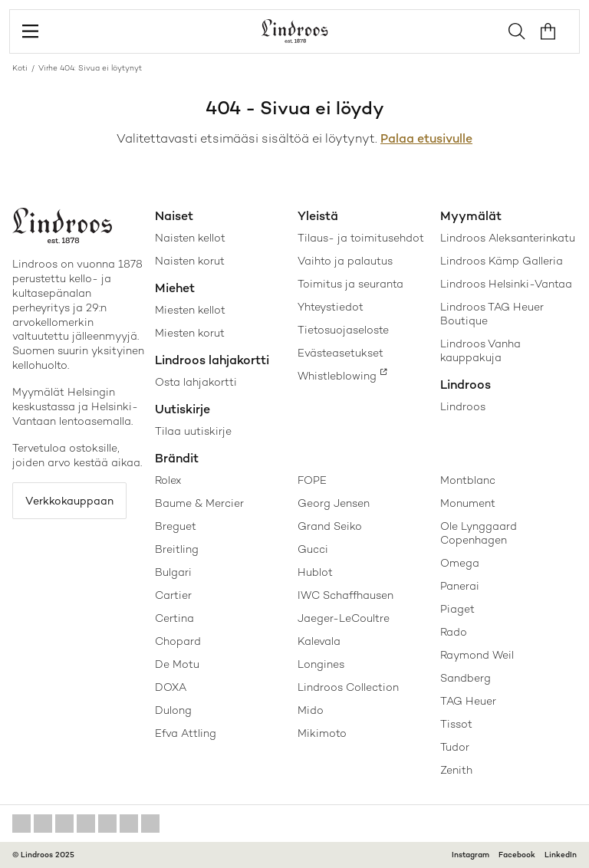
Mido (311, 710)
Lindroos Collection (348, 687)
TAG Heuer (468, 701)
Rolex (168, 480)
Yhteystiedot (331, 307)
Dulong (173, 710)
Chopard (178, 641)
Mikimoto (322, 733)
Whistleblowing (337, 376)
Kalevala (319, 641)
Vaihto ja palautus (345, 261)
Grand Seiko (330, 526)
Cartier (173, 595)
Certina (174, 618)
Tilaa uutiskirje (193, 431)
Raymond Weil (477, 655)
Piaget (457, 609)
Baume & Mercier (199, 503)
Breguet (176, 526)
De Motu (177, 664)
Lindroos (463, 406)
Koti (20, 68)
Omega (460, 563)
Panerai (460, 586)
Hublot (315, 572)
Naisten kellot (190, 238)
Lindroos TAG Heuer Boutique (492, 314)
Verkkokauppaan (69, 501)
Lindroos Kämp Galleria (502, 261)
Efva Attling (186, 733)
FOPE (312, 480)
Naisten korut (190, 261)
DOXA (171, 687)
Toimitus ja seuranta (350, 284)
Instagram (471, 855)
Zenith (456, 770)
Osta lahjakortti (196, 382)
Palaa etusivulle (426, 138)
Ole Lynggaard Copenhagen (479, 533)
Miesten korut (190, 333)
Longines (321, 664)
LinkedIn (561, 855)
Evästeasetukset (341, 353)
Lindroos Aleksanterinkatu (508, 238)
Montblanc (468, 480)
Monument (468, 503)
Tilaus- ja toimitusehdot (361, 238)
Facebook (517, 855)
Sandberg (466, 678)
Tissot (456, 724)
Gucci (313, 549)
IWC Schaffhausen (346, 595)
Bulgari (173, 572)
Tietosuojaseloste (343, 330)
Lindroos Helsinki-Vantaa (506, 284)
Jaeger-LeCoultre (344, 618)
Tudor (455, 747)
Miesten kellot (190, 310)
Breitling (177, 549)
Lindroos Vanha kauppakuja (480, 350)
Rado (454, 632)
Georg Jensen (334, 503)
